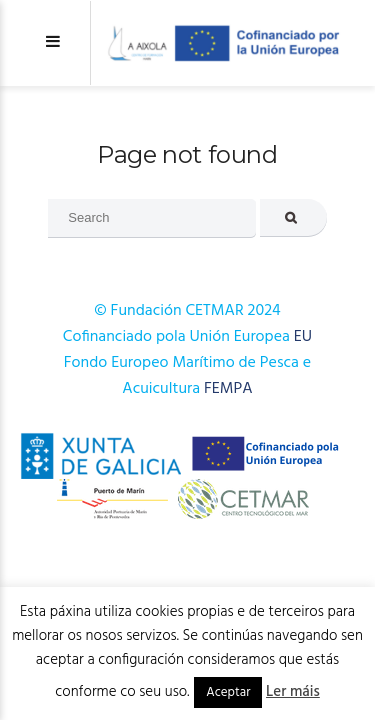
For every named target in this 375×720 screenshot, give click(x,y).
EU (303, 337)
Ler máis (293, 692)
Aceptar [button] (228, 692)
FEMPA (228, 389)
